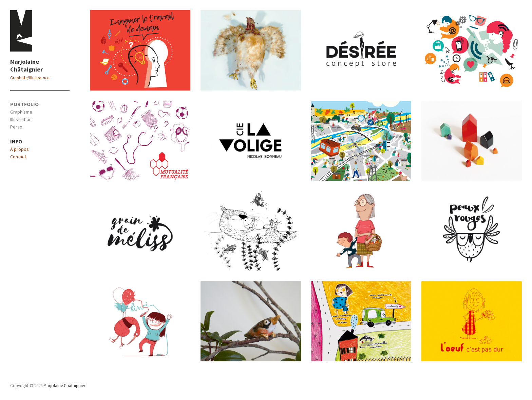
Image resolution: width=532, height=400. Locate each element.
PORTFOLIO (24, 104)
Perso (16, 127)
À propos (20, 149)
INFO (16, 141)
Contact (18, 157)
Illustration (21, 119)
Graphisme (21, 112)
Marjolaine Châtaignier (26, 65)
